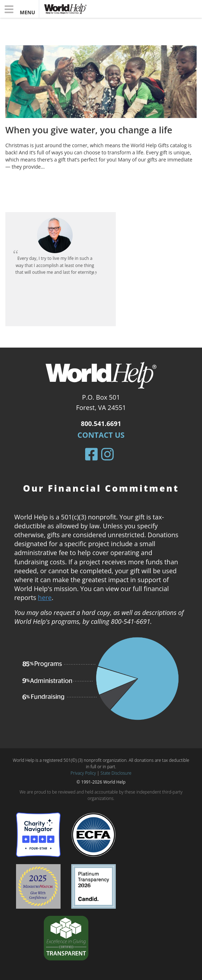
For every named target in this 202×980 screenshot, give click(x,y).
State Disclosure (116, 773)
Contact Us (101, 435)
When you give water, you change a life (89, 130)
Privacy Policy (83, 773)
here (45, 597)
